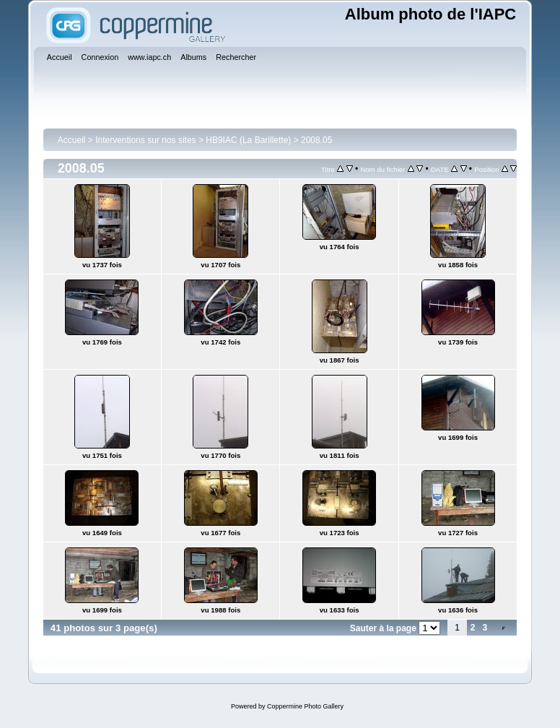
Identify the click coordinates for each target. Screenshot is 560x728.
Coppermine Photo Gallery (305, 706)
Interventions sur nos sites (145, 140)
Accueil (72, 140)
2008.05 (316, 140)
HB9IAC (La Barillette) (248, 140)
